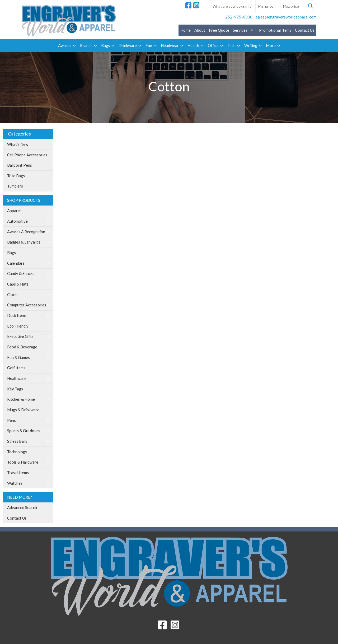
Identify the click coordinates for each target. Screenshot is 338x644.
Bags (11, 253)
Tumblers (15, 186)
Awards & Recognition (26, 232)
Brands (86, 46)
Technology (17, 452)
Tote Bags (16, 176)
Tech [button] (231, 46)
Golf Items (16, 368)
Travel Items (18, 473)
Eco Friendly (18, 326)
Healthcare (17, 378)
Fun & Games (18, 358)
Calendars (16, 263)
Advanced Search (22, 508)
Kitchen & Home (21, 399)
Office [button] (213, 46)
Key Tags (15, 389)
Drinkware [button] (128, 46)
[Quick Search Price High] (293, 6)
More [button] (271, 46)
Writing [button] (251, 46)
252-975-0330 (239, 17)
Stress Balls (17, 441)
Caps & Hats (18, 284)
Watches (15, 483)
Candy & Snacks (21, 274)
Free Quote (219, 30)
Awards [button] (65, 46)
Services (240, 30)
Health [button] (193, 46)
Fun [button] (149, 46)
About (200, 30)
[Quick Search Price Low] (268, 6)
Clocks (13, 295)
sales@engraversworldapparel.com (286, 17)
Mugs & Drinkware (23, 410)
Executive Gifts (20, 336)
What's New (18, 144)
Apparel (14, 211)
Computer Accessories (27, 305)
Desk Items (17, 316)
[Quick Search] (231, 6)
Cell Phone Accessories (27, 155)
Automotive (17, 221)
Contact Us (305, 30)
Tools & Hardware (23, 462)
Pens (11, 420)
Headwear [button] (170, 46)
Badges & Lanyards (24, 242)
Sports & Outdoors (24, 431)
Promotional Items (275, 30)
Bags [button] (105, 46)
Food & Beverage (22, 347)
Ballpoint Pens (20, 165)
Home (186, 30)
